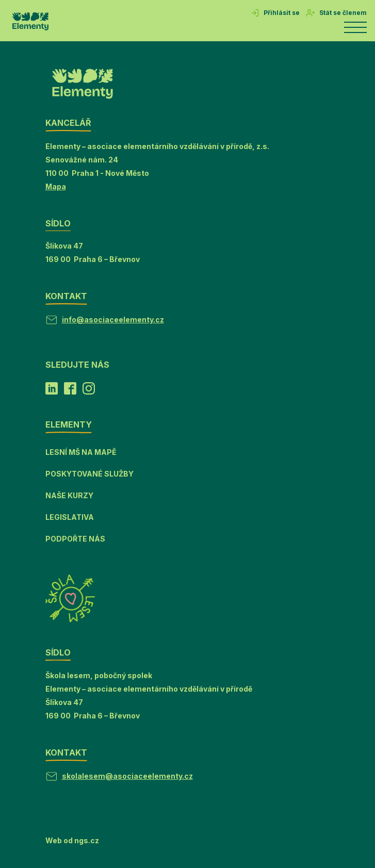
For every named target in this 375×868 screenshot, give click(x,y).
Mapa (56, 186)
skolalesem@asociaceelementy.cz (127, 776)
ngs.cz (87, 840)
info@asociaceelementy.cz (113, 320)
